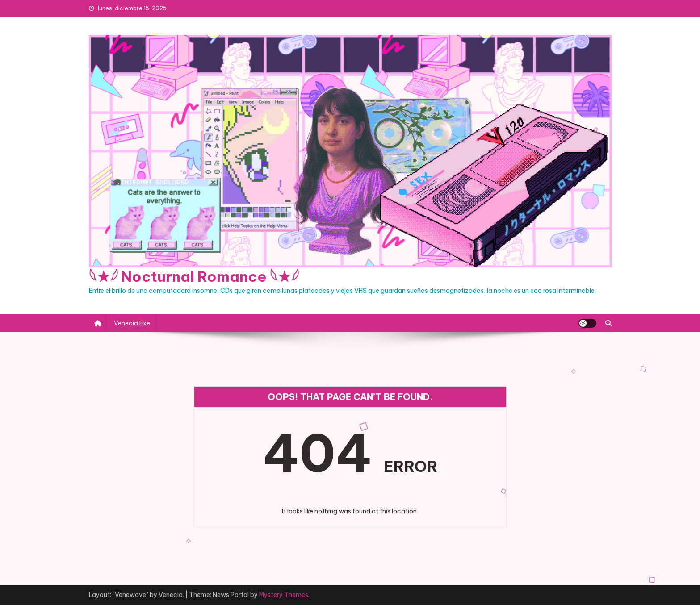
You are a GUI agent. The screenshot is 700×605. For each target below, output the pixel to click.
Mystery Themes (284, 595)
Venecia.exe (132, 323)
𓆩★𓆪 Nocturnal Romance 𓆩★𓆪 (194, 276)
